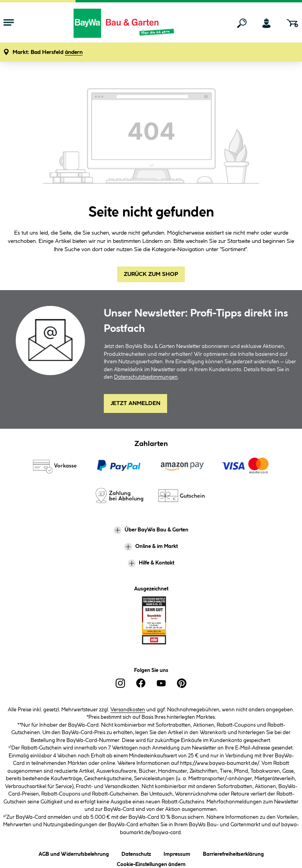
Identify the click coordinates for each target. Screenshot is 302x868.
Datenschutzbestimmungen (146, 377)
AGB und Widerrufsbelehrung (74, 853)
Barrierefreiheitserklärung (233, 853)
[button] (48, 53)
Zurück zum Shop (151, 274)
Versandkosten (128, 710)
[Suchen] (242, 23)
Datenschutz (136, 853)
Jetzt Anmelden (135, 403)
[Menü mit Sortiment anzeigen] (9, 23)
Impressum (177, 853)
